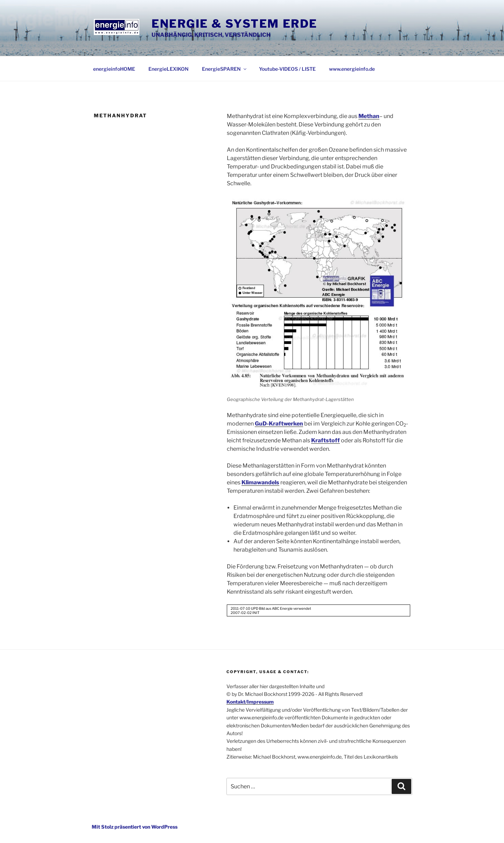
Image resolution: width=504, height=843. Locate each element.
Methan (369, 116)
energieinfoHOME (114, 69)
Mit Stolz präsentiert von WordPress (135, 827)
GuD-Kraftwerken (279, 424)
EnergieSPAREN (225, 69)
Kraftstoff (325, 440)
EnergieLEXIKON (169, 69)
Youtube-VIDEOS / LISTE (287, 69)
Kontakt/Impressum (250, 702)
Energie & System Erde (234, 24)
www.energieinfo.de (352, 69)
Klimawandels (260, 482)
